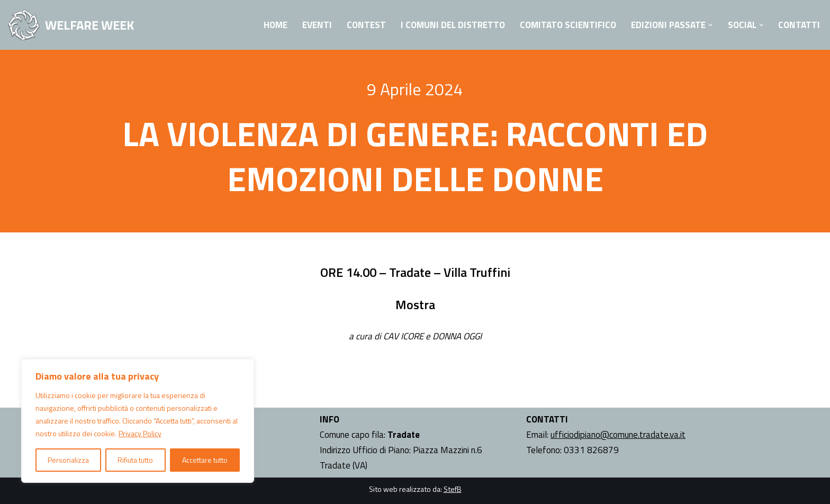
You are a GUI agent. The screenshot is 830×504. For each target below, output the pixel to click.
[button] (711, 25)
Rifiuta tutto (135, 460)
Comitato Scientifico (568, 25)
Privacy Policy (140, 433)
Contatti (799, 25)
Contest (366, 25)
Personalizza (68, 460)
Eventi (317, 25)
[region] (138, 421)
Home (276, 25)
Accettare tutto (205, 460)
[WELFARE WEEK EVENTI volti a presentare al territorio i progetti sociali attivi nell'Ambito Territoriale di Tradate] (71, 25)
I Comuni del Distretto (453, 25)
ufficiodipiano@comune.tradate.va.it (618, 435)
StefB (453, 489)
